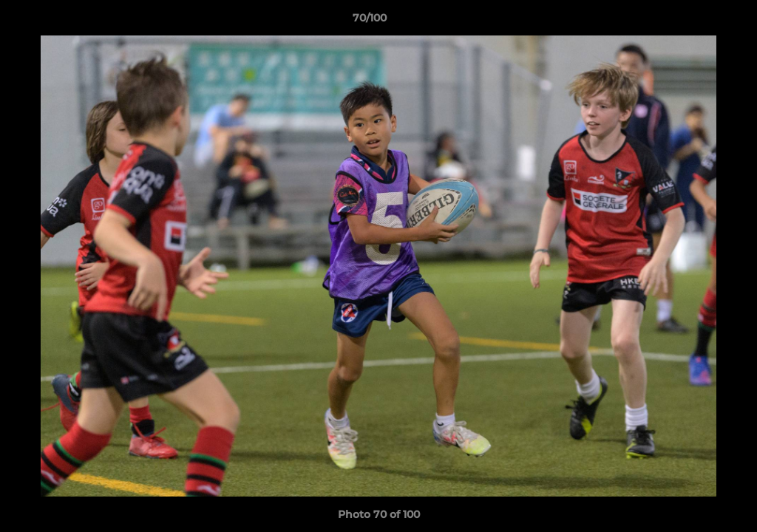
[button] (695, 21)
